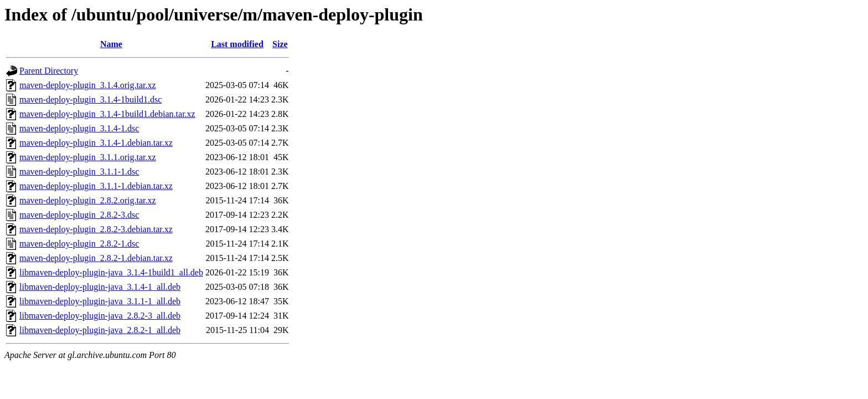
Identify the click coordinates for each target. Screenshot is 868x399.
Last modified (237, 44)
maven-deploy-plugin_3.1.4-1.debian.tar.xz (96, 143)
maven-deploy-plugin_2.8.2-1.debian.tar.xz (96, 258)
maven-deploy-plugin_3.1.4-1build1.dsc (91, 99)
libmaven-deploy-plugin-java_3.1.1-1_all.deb (100, 301)
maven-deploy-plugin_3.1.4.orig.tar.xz (88, 85)
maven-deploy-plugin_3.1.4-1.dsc (79, 128)
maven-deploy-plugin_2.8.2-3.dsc (79, 215)
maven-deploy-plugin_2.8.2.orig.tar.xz (88, 200)
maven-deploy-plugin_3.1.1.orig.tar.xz (88, 157)
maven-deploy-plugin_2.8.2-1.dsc (79, 244)
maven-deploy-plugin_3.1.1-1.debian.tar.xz (96, 186)
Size (280, 44)
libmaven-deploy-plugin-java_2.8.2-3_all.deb (100, 316)
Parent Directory (49, 71)
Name (111, 44)
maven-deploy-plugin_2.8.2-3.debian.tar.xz (96, 229)
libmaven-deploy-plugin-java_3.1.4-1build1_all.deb (111, 272)
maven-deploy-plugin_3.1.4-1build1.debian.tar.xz (107, 114)
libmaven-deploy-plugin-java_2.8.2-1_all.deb (100, 330)
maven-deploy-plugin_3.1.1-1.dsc (79, 172)
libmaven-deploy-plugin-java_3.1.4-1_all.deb (100, 287)
